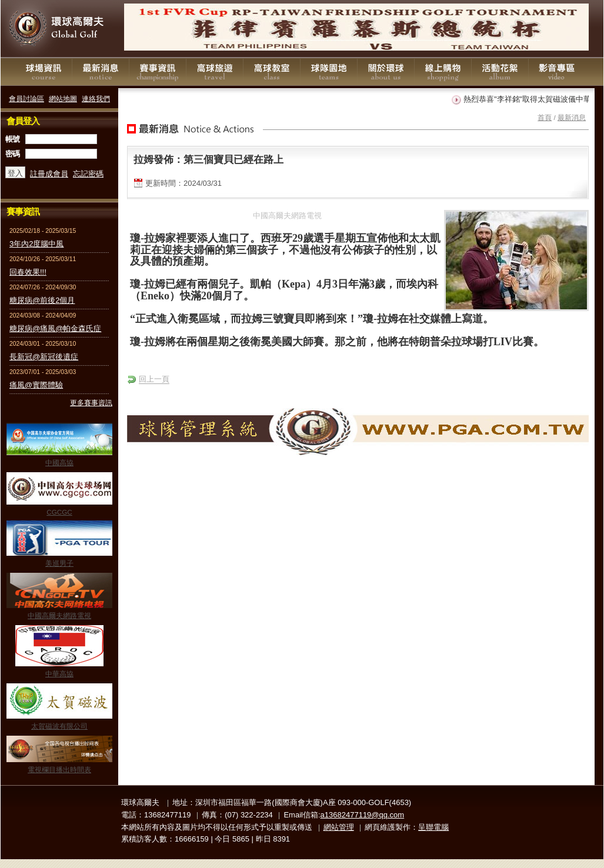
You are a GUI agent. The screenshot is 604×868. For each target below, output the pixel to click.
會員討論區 (26, 99)
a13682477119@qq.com (363, 815)
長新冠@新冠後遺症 (44, 357)
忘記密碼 (88, 174)
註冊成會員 (49, 174)
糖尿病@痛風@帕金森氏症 (55, 328)
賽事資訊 (158, 72)
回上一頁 (154, 379)
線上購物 (443, 72)
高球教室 (272, 72)
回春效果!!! (28, 272)
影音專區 (557, 72)
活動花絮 (500, 72)
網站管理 (339, 827)
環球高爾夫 (59, 29)
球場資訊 (44, 72)
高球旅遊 (215, 72)
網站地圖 (63, 99)
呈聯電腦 (433, 827)
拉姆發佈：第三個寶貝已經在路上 (208, 159)
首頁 (545, 117)
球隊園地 (329, 72)
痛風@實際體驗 (36, 385)
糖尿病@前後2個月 (42, 300)
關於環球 (386, 72)
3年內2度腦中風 (36, 244)
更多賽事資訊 (91, 403)
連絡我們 (96, 99)
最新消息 (101, 72)
